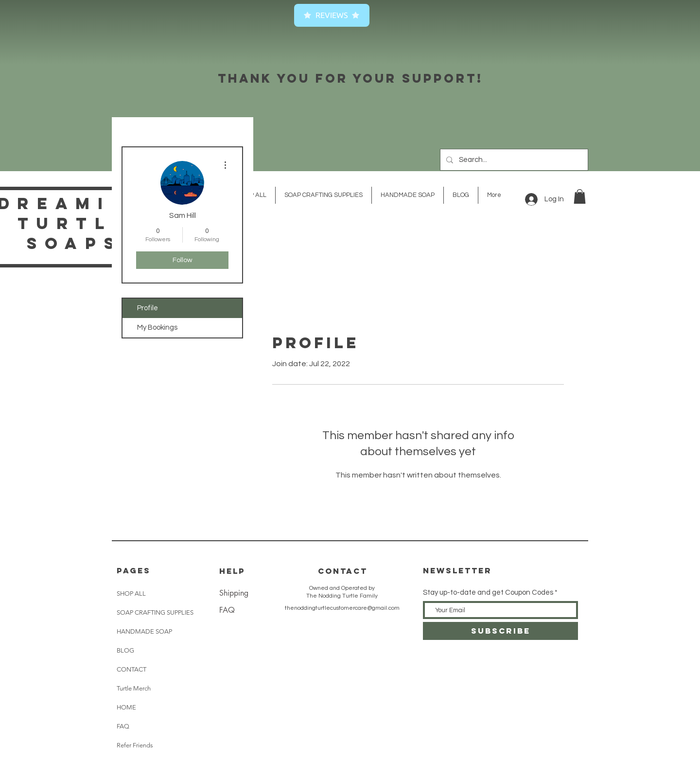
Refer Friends (135, 745)
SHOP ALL (131, 593)
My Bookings (157, 328)
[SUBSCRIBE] (500, 631)
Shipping (234, 593)
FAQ (123, 726)
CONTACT (131, 669)
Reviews (332, 15)
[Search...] (513, 160)
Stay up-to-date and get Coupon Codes (488, 593)
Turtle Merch (134, 688)
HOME (126, 707)
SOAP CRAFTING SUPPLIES (155, 612)
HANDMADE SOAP (144, 631)
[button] (580, 196)
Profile (148, 308)
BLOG (125, 650)
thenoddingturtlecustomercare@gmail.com (342, 608)
